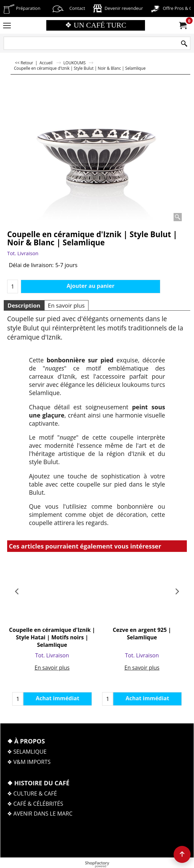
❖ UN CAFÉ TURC (96, 25)
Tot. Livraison (23, 253)
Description (24, 305)
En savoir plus (66, 305)
